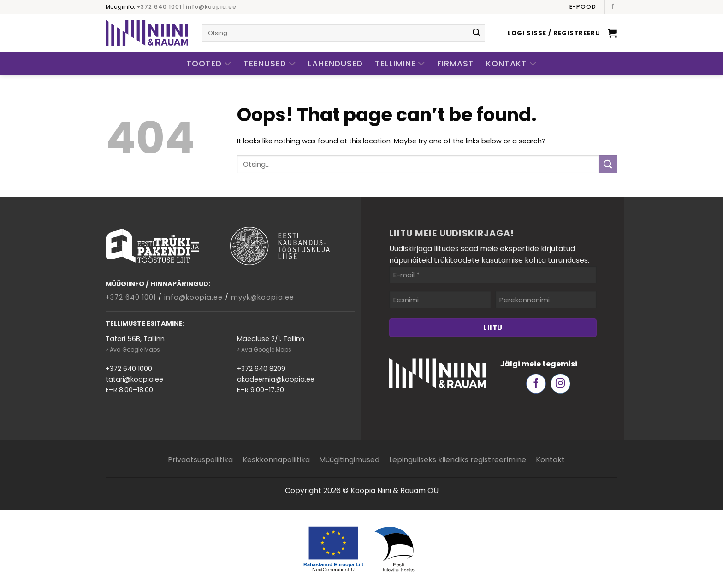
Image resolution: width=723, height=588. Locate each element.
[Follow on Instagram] (560, 384)
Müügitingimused (349, 460)
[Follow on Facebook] (613, 7)
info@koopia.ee (211, 7)
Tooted (209, 64)
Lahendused (335, 64)
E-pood (583, 7)
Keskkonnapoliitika (276, 460)
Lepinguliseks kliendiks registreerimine (458, 460)
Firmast (456, 64)
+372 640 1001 (159, 7)
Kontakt (511, 64)
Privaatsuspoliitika (200, 460)
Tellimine (400, 64)
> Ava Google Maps (133, 350)
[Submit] (476, 33)
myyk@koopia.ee (263, 297)
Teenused (270, 64)
